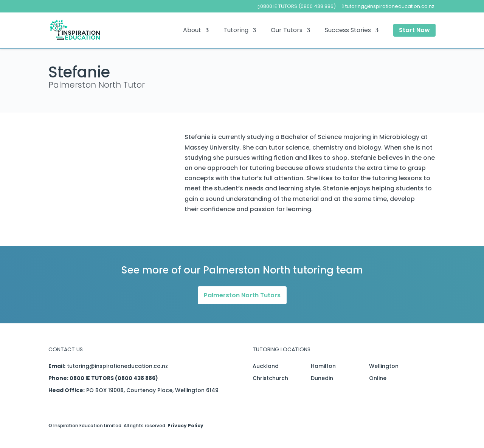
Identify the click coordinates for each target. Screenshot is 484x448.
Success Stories (348, 31)
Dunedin (322, 378)
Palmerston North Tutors (242, 295)
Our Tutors (287, 31)
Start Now (414, 30)
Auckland (266, 366)
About (192, 31)
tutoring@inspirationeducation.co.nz (117, 366)
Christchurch (270, 378)
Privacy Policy (185, 426)
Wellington (384, 366)
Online (378, 378)
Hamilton (323, 366)
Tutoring (236, 31)
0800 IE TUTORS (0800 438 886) (298, 6)
